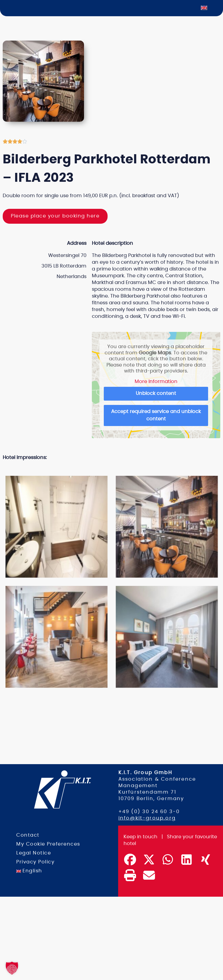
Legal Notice (34, 853)
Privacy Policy (35, 862)
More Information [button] (156, 382)
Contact (28, 835)
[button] (106, 468)
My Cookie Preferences (48, 844)
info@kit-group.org (147, 818)
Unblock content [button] (156, 394)
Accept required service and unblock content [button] (156, 415)
